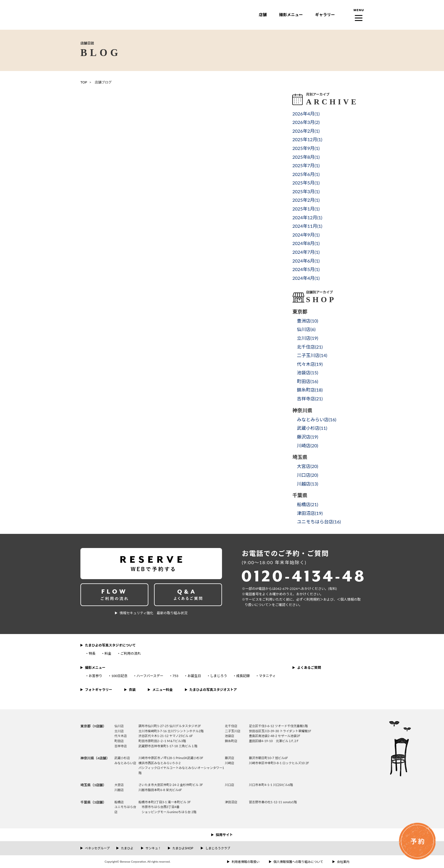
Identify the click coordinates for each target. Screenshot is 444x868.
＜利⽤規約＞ (313, 599)
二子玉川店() (312, 355)
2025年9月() (306, 148)
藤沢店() (307, 437)
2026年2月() (306, 131)
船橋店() (307, 504)
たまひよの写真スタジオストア (213, 690)
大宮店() (307, 466)
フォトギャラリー (99, 690)
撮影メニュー (291, 15)
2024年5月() (306, 269)
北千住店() (310, 347)
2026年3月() (306, 122)
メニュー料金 (163, 690)
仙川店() (306, 329)
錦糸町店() (310, 390)
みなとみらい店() (316, 419)
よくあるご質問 (309, 668)
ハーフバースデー (150, 676)
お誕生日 (194, 676)
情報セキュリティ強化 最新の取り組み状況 (153, 613)
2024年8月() (306, 243)
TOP (84, 82)
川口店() (307, 475)
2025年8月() (306, 157)
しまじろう (219, 676)
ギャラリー (325, 15)
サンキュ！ (153, 848)
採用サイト (224, 835)
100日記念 (119, 676)
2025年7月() (306, 165)
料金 (108, 653)
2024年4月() (306, 278)
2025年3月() (306, 191)
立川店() (307, 338)
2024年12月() (307, 217)
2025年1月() (306, 209)
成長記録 (243, 676)
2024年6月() (306, 261)
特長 (92, 653)
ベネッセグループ (97, 848)
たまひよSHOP (183, 848)
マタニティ (267, 676)
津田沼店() (310, 513)
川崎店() (307, 445)
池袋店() (307, 372)
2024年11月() (307, 226)
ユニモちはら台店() (319, 522)
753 (175, 676)
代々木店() (310, 364)
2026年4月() (306, 114)
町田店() (307, 381)
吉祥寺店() (310, 398)
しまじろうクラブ (218, 848)
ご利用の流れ (131, 653)
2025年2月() (306, 200)
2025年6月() (306, 174)
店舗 (263, 15)
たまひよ (127, 848)
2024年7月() (306, 252)
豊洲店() (307, 321)
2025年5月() (306, 183)
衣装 (132, 690)
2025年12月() (307, 139)
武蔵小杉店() (312, 428)
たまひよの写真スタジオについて (110, 645)
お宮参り (95, 676)
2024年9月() (306, 235)
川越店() (307, 484)
